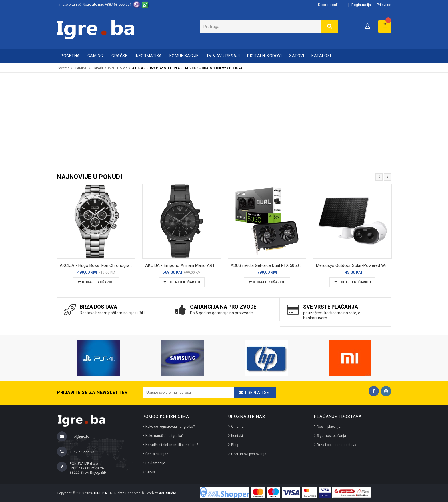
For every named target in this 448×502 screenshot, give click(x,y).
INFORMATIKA (148, 56)
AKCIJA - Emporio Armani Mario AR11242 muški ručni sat (183, 265)
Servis (150, 472)
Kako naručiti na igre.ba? (164, 436)
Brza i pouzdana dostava (337, 445)
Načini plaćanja (329, 427)
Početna (70, 56)
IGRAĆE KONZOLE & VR (110, 68)
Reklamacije (155, 463)
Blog (235, 445)
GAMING (95, 56)
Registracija (361, 5)
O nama (237, 427)
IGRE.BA (101, 493)
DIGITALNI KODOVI (264, 56)
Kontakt (237, 436)
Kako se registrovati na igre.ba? (170, 427)
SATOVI (297, 56)
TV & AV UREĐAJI (223, 56)
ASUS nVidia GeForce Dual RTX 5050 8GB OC (268, 265)
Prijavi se (384, 5)
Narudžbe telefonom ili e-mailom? (172, 445)
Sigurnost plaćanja (331, 436)
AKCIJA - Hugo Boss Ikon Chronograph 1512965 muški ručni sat (98, 265)
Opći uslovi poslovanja (249, 454)
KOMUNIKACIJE (184, 56)
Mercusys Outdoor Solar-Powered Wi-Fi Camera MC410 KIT (354, 265)
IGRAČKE (119, 56)
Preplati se (257, 393)
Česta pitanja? (157, 454)
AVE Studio (167, 493)
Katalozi (321, 56)
